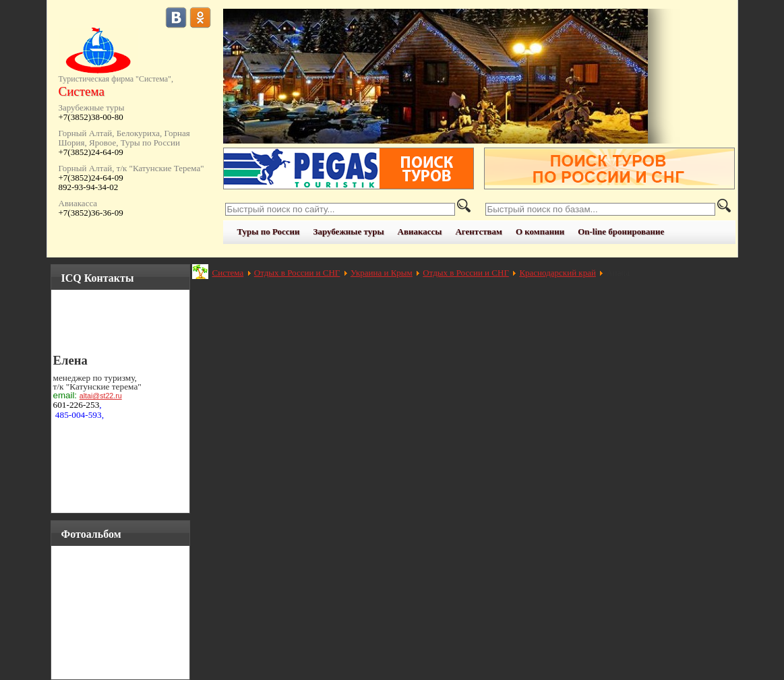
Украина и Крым (382, 273)
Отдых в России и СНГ (297, 273)
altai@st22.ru (101, 396)
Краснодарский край (557, 273)
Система (228, 273)
